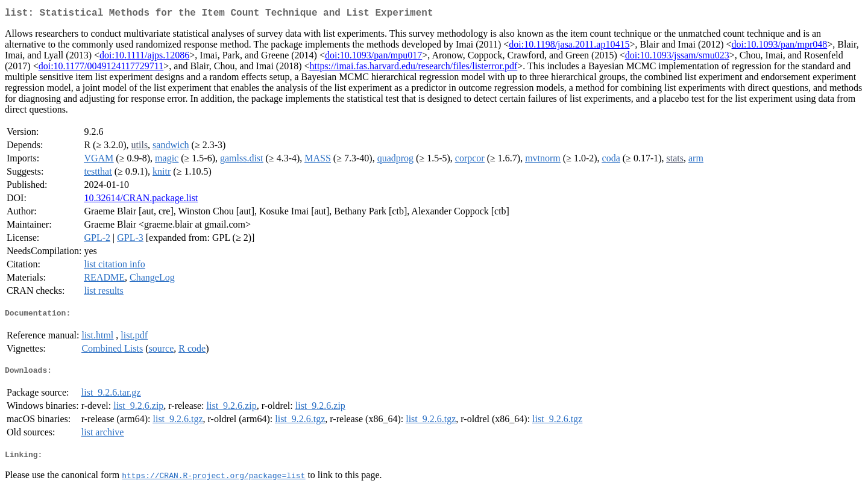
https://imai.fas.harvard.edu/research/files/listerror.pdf (414, 68)
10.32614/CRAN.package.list (141, 200)
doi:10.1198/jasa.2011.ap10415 (569, 47)
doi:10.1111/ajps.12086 (144, 58)
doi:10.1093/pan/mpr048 (780, 47)
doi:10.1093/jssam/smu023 (677, 58)
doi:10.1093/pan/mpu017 (373, 58)
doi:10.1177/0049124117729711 (101, 68)
